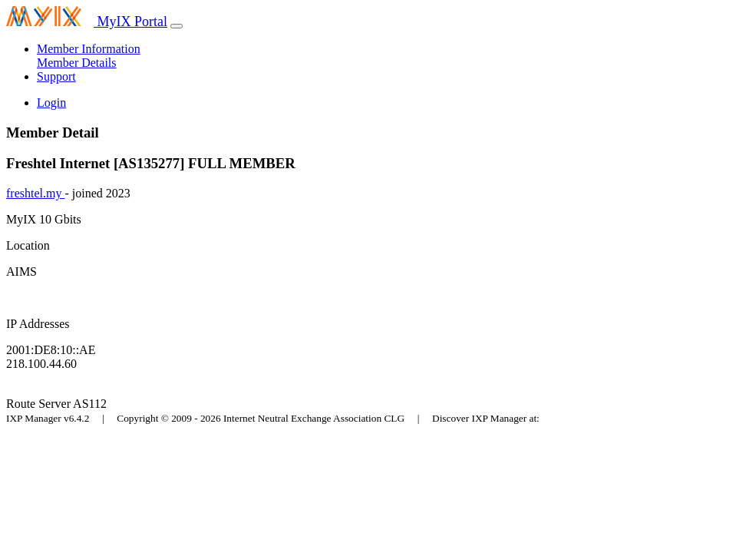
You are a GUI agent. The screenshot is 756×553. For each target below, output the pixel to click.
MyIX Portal (87, 22)
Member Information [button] (89, 49)
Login (51, 103)
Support (56, 76)
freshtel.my (35, 193)
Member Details (77, 63)
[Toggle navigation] (177, 26)
